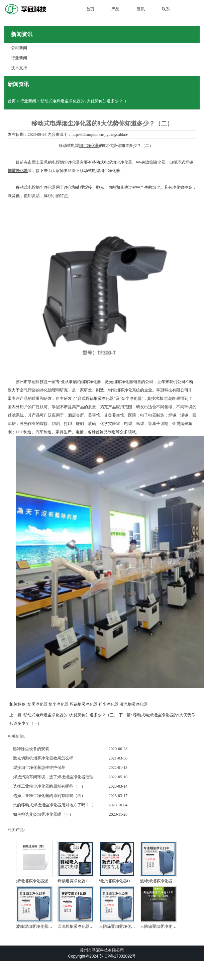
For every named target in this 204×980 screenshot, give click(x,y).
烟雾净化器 (37, 704)
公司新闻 (19, 48)
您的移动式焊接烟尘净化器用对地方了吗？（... (55, 805)
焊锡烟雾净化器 (84, 704)
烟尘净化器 (89, 146)
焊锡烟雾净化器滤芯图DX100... (43, 881)
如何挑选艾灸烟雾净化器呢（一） (43, 814)
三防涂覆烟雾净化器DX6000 (124, 926)
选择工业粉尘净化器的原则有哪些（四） (49, 796)
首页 (90, 9)
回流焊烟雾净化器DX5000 (80, 926)
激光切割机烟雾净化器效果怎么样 (43, 758)
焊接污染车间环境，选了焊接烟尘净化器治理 (53, 777)
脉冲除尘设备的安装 (31, 749)
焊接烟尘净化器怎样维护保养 (39, 768)
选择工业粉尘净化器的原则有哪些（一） (49, 786)
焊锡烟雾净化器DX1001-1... (82, 881)
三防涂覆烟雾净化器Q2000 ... (166, 926)
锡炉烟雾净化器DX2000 (120, 881)
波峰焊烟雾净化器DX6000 (163, 881)
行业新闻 (19, 58)
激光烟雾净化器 (134, 704)
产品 (115, 9)
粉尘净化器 (109, 704)
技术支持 (19, 68)
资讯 (141, 9)
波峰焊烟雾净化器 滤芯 (37, 926)
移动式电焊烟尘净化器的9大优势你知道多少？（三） (71, 715)
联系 (166, 9)
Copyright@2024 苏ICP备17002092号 (102, 956)
